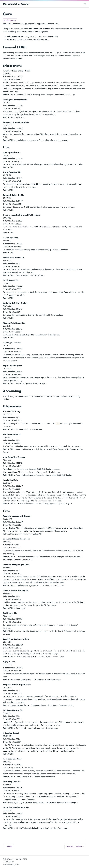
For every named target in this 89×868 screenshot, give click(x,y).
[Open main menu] (85, 4)
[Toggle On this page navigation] (10, 20)
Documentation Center (16, 4)
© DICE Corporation (11, 859)
